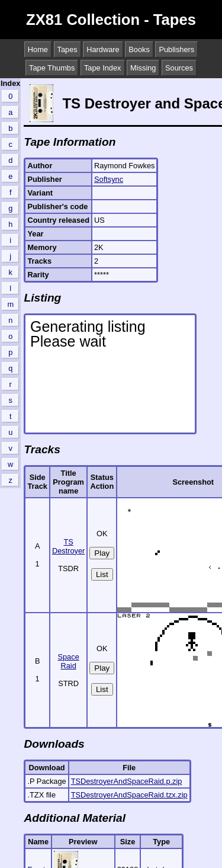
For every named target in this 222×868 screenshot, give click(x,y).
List (102, 574)
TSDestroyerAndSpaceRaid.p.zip (127, 781)
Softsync (109, 179)
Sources (179, 68)
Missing (143, 68)
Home (38, 49)
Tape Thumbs (52, 68)
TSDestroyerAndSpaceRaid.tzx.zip (129, 795)
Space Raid (68, 661)
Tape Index (103, 68)
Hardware (103, 49)
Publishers (176, 49)
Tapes (67, 49)
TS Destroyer (68, 546)
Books (139, 49)
